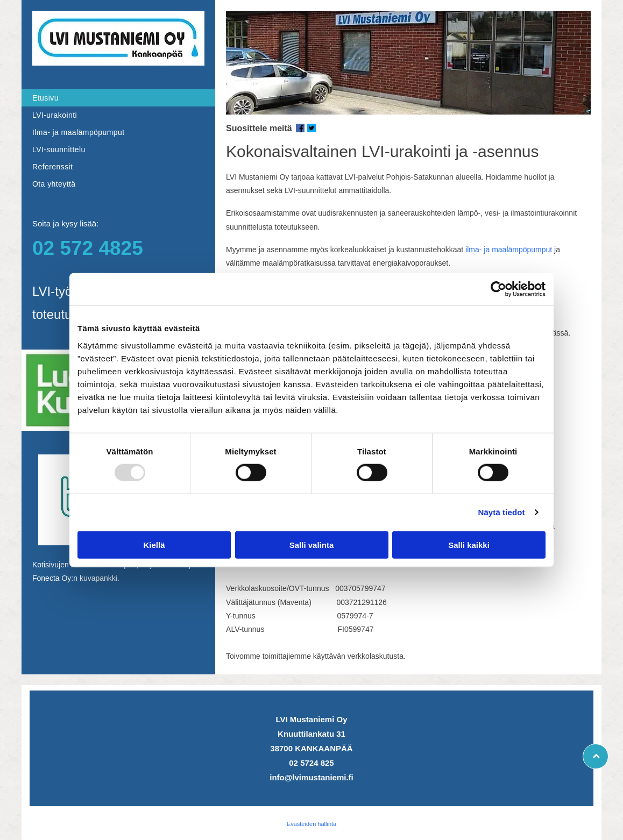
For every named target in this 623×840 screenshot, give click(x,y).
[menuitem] (118, 98)
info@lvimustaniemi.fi (311, 777)
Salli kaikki (469, 545)
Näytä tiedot (502, 512)
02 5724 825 (311, 763)
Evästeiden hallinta (311, 824)
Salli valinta (312, 545)
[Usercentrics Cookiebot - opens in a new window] (498, 289)
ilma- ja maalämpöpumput (509, 250)
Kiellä (154, 545)
